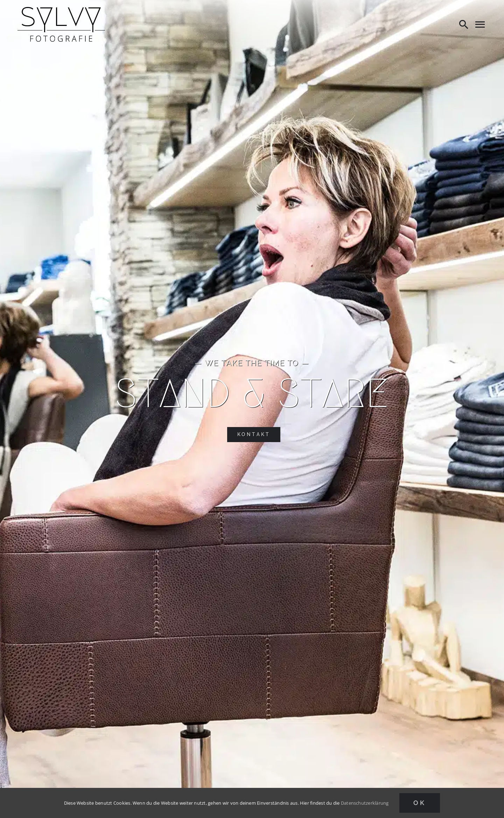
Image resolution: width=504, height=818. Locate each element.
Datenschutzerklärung (365, 803)
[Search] (464, 24)
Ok (420, 803)
